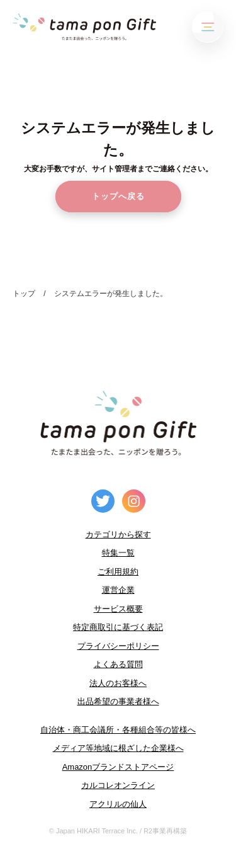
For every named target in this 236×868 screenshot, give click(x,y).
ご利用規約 (118, 572)
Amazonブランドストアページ (118, 767)
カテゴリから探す (118, 534)
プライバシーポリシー (118, 646)
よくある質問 (118, 664)
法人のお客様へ (118, 683)
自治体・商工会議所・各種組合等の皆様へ (118, 730)
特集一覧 (118, 553)
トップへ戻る (118, 196)
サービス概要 (118, 609)
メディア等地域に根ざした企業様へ (118, 748)
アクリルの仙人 (118, 804)
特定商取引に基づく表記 (118, 627)
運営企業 (118, 590)
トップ (24, 294)
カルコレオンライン (118, 785)
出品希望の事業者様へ (118, 701)
